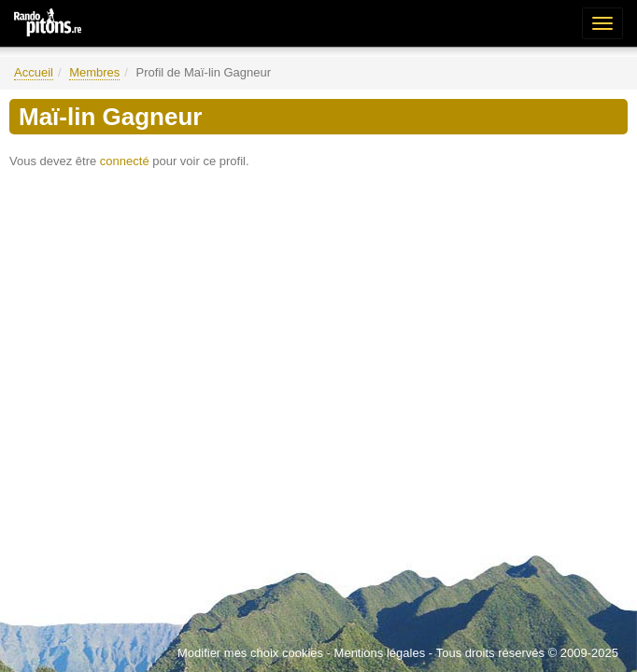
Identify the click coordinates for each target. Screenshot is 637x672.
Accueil (34, 72)
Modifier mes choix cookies (250, 653)
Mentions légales (380, 653)
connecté (125, 161)
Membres (94, 72)
